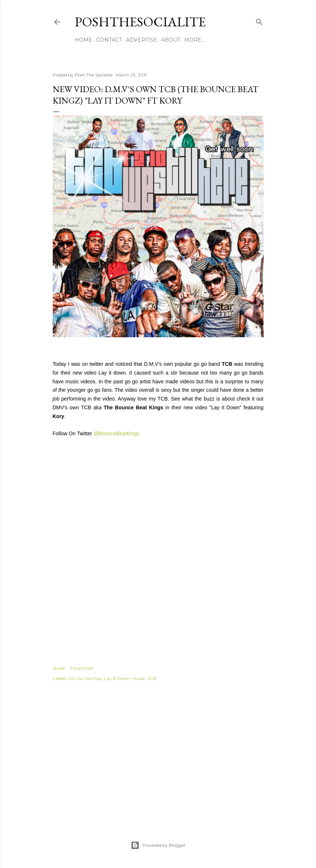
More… (194, 40)
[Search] (259, 20)
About (171, 40)
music (139, 678)
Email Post (82, 668)
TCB (152, 678)
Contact (109, 40)
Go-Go (75, 678)
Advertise (142, 40)
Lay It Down (117, 678)
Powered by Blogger (158, 845)
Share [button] (59, 668)
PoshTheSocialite (140, 22)
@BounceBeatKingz (116, 433)
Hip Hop (93, 678)
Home (83, 40)
